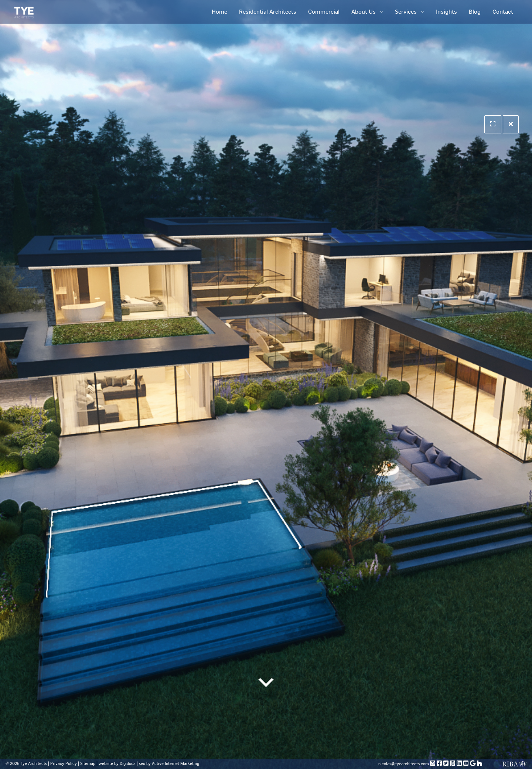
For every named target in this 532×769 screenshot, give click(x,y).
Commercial (324, 12)
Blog (475, 12)
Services (406, 12)
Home (219, 12)
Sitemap (88, 764)
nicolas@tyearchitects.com (404, 764)
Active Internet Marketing (175, 764)
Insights (446, 12)
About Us (364, 12)
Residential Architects (268, 12)
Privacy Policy (64, 764)
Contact (503, 12)
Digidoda (128, 764)
